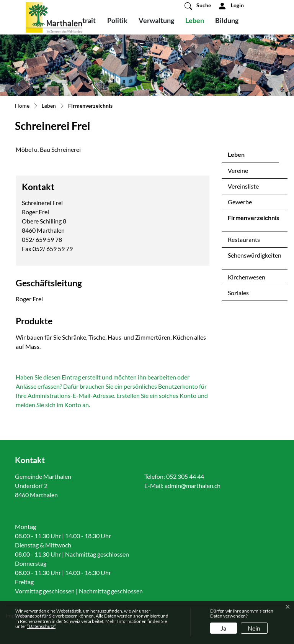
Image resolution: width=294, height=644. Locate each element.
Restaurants (244, 239)
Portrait (84, 20)
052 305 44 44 (185, 476)
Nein (254, 628)
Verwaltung (156, 20)
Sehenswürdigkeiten (255, 255)
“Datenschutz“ (41, 626)
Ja (223, 628)
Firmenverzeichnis (253, 220)
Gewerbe (240, 202)
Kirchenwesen (247, 277)
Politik (117, 20)
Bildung (227, 20)
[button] (198, 6)
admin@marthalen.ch (193, 485)
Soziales (238, 293)
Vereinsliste (243, 186)
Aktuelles (160, 39)
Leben (195, 20)
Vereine (238, 170)
